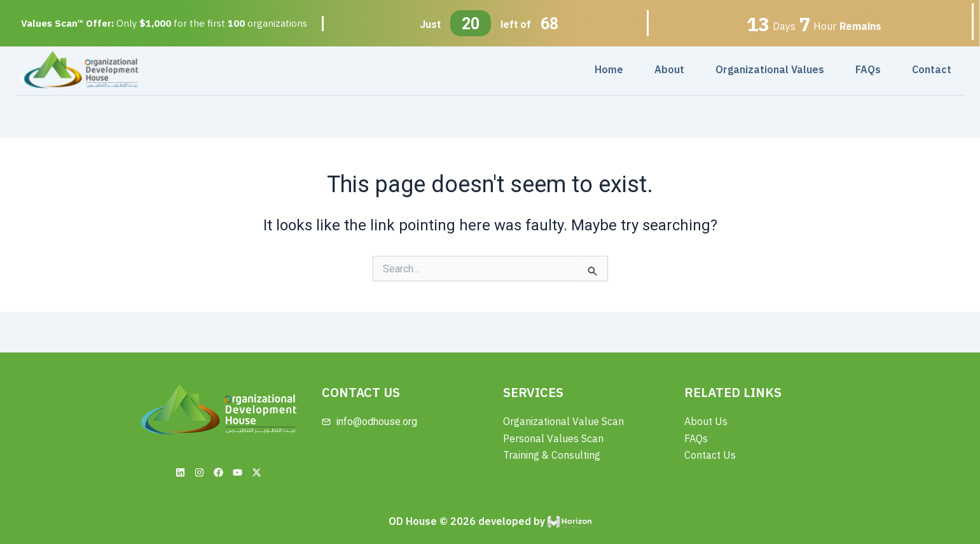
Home (609, 70)
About (669, 70)
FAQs (868, 70)
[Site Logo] (81, 69)
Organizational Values (770, 70)
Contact (932, 70)
